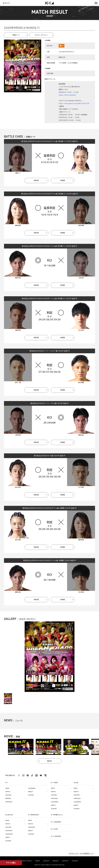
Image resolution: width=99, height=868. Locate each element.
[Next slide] (91, 747)
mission (75, 861)
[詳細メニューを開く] (96, 3)
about (30, 792)
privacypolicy (27, 861)
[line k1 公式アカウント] (36, 775)
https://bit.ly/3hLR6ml (67, 95)
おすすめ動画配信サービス (87, 853)
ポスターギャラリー (42, 35)
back (49, 761)
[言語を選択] (6, 3)
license (31, 795)
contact (46, 861)
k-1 (57, 815)
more (63, 180)
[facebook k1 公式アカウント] (28, 775)
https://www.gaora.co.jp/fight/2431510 (74, 103)
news (7, 788)
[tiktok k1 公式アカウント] (32, 775)
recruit (56, 861)
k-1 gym (54, 829)
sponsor (9, 802)
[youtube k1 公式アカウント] (41, 775)
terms (38, 861)
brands (8, 798)
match (8, 792)
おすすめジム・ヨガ (74, 853)
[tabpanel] (21, 747)
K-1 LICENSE (56, 836)
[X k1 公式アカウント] (19, 775)
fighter (8, 795)
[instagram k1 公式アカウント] (23, 775)
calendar (32, 788)
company (65, 861)
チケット (11, 863)
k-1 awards (56, 822)
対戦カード (16, 35)
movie (36, 180)
